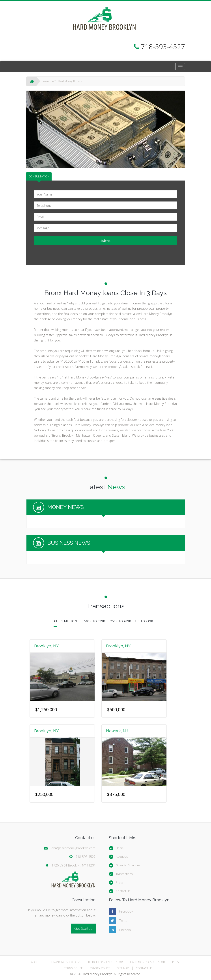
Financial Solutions (128, 865)
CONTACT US (144, 968)
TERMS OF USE (73, 968)
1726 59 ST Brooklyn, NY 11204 (74, 865)
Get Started (83, 928)
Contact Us (123, 891)
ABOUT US (38, 962)
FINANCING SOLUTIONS (66, 962)
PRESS (176, 962)
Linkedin (125, 930)
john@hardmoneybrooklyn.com (73, 848)
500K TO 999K (95, 621)
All (55, 621)
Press (119, 882)
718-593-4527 (86, 857)
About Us (122, 857)
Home (120, 848)
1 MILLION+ (71, 621)
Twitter (124, 921)
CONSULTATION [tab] (39, 176)
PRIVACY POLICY (100, 968)
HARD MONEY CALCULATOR (148, 962)
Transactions (124, 874)
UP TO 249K (144, 621)
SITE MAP (123, 968)
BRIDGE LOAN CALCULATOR (105, 962)
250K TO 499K (121, 621)
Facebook (126, 911)
